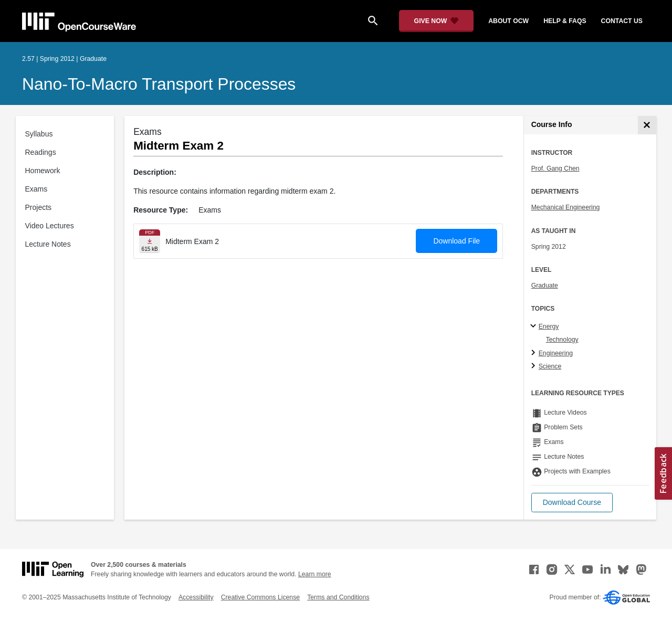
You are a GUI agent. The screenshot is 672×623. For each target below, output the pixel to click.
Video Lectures (50, 226)
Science (550, 366)
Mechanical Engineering (566, 207)
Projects (39, 207)
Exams (36, 189)
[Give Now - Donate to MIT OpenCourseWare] (437, 21)
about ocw (508, 21)
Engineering (556, 353)
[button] (572, 503)
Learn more (315, 574)
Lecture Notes (48, 244)
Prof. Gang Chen (555, 168)
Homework (43, 171)
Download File (456, 241)
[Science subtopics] (535, 366)
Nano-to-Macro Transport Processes (159, 84)
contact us (622, 21)
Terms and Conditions (338, 597)
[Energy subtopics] (535, 326)
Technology (562, 340)
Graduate (545, 286)
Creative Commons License (260, 597)
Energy (549, 326)
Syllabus (39, 134)
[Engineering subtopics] (535, 353)
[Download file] (150, 241)
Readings (41, 152)
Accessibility (196, 597)
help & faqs (565, 21)
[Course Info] (647, 125)
